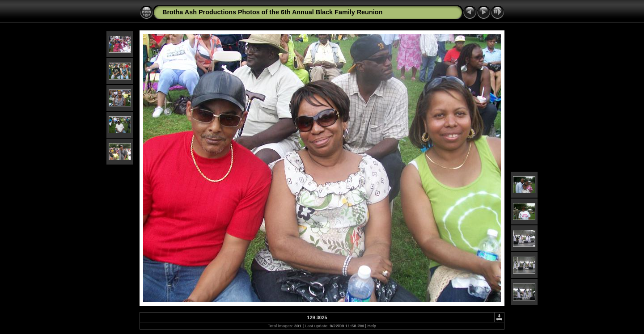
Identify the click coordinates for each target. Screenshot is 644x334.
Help (372, 326)
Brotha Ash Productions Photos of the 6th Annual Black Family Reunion (272, 12)
